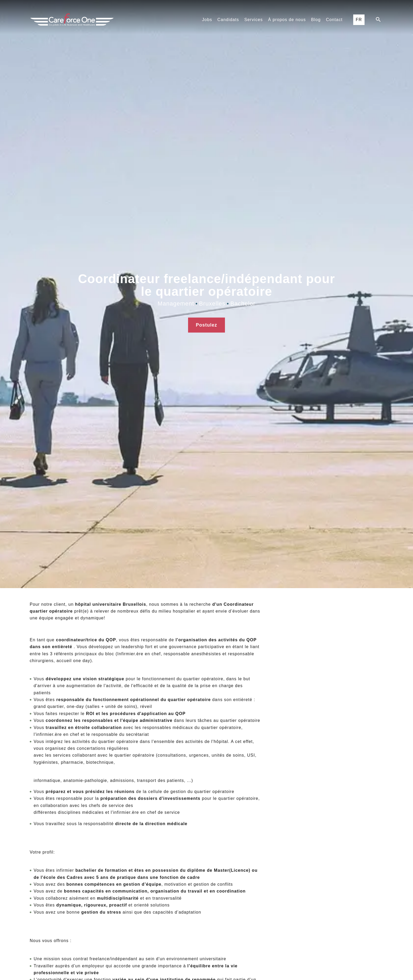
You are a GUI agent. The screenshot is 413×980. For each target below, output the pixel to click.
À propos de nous (287, 20)
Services (253, 20)
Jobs (207, 20)
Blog (316, 20)
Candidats (228, 20)
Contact (334, 20)
